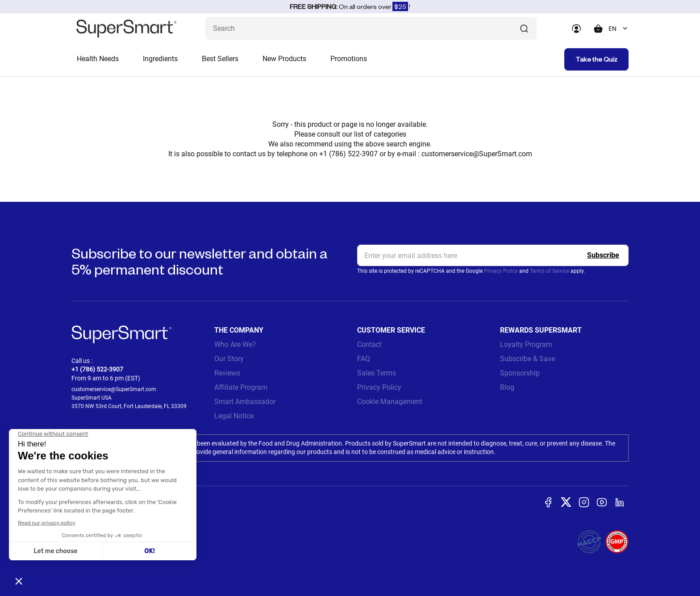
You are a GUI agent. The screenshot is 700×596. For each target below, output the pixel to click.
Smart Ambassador (245, 402)
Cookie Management (390, 402)
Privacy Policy (501, 271)
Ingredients (160, 59)
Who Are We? (235, 344)
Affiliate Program (241, 387)
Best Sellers (220, 59)
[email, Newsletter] (493, 255)
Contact (369, 344)
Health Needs (98, 59)
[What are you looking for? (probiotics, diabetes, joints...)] (371, 28)
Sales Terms (377, 373)
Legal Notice (234, 416)
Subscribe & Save (527, 359)
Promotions (349, 59)
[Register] (603, 255)
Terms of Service (550, 271)
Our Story (229, 359)
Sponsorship (520, 373)
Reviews (227, 373)
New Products (284, 59)
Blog (507, 387)
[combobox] (619, 29)
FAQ (364, 359)
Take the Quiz (596, 59)
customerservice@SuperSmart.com (477, 154)
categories (390, 134)
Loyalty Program (526, 344)
